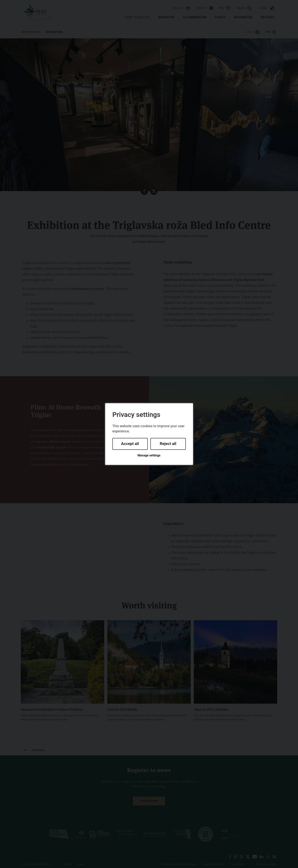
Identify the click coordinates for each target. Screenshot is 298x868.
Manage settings (149, 455)
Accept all (130, 444)
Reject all (168, 444)
